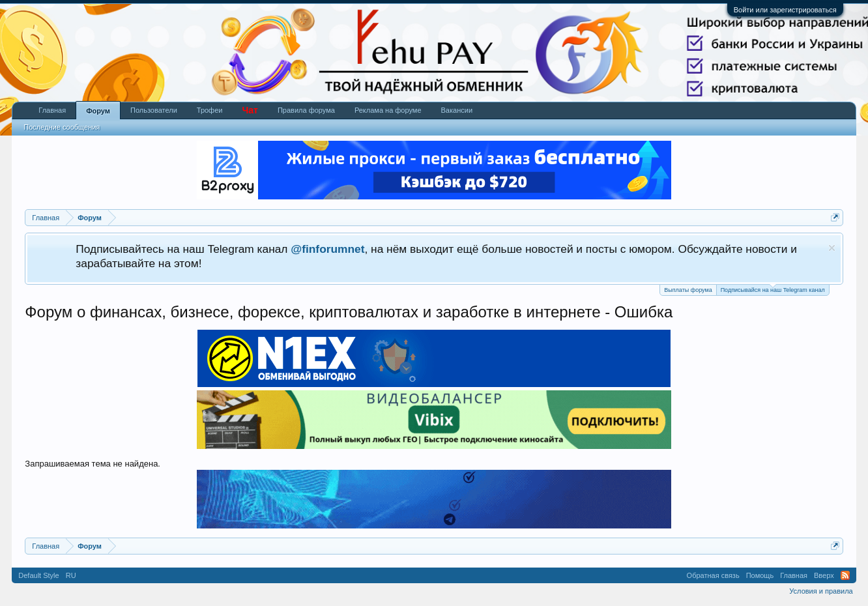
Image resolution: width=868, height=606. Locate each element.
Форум (98, 111)
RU (71, 575)
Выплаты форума (688, 290)
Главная (52, 110)
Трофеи (210, 110)
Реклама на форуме (388, 110)
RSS (845, 575)
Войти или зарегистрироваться (785, 10)
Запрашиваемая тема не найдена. (93, 464)
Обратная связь (713, 575)
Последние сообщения (62, 127)
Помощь (760, 575)
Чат (250, 110)
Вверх (824, 575)
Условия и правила (821, 591)
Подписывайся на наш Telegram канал (773, 289)
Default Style (38, 575)
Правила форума (306, 110)
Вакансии (457, 110)
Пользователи (154, 110)
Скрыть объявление (832, 248)
